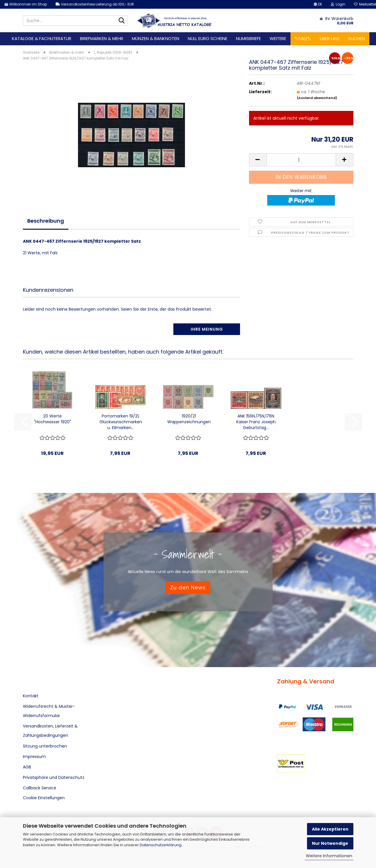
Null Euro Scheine (208, 38)
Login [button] (338, 4)
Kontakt (31, 696)
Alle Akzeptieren (330, 829)
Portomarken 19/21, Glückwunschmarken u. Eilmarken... (121, 422)
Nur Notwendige (330, 843)
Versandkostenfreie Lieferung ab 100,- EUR (95, 4)
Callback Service (40, 788)
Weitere (278, 38)
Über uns (330, 38)
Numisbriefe (248, 38)
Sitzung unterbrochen (45, 746)
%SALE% (303, 38)
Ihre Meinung (207, 329)
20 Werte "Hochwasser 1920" (52, 419)
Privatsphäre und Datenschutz (54, 777)
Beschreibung (46, 221)
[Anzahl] (301, 160)
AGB (27, 767)
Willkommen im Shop (26, 4)
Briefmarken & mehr (102, 38)
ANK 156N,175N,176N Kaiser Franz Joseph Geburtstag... (256, 422)
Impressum (34, 757)
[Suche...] (122, 21)
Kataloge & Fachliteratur (42, 38)
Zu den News (188, 588)
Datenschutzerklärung (161, 845)
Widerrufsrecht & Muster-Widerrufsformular (49, 711)
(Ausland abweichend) (317, 98)
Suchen (357, 38)
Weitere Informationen (329, 856)
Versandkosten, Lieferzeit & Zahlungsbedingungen (50, 731)
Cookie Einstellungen (44, 798)
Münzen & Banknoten (156, 38)
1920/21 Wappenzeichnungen (189, 419)
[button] (318, 4)
